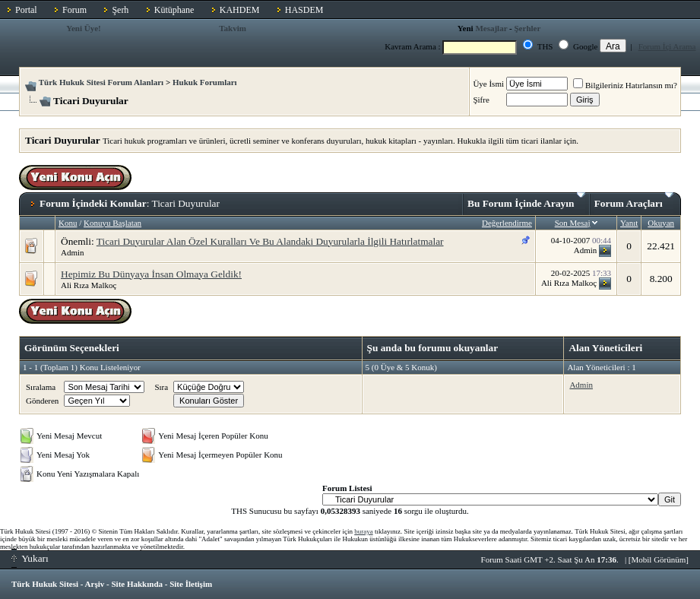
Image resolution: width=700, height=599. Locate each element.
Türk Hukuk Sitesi (45, 584)
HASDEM (304, 10)
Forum (74, 10)
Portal (26, 10)
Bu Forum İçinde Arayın (526, 201)
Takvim (233, 28)
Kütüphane (174, 10)
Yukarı (30, 558)
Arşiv (95, 584)
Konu (68, 223)
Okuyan (661, 223)
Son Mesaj (573, 223)
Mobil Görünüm (659, 559)
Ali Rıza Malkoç (89, 285)
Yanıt (629, 223)
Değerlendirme (507, 223)
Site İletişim (191, 584)
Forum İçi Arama (667, 46)
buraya (364, 531)
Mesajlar (491, 28)
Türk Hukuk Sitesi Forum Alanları (101, 82)
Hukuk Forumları (205, 82)
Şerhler (528, 28)
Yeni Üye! (84, 28)
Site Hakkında (137, 584)
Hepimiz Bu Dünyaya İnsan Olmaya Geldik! (151, 274)
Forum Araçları (634, 201)
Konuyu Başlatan (112, 223)
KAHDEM (240, 10)
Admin (73, 252)
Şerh (120, 10)
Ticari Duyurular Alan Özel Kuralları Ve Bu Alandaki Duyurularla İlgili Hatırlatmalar (270, 241)
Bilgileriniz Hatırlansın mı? (625, 85)
